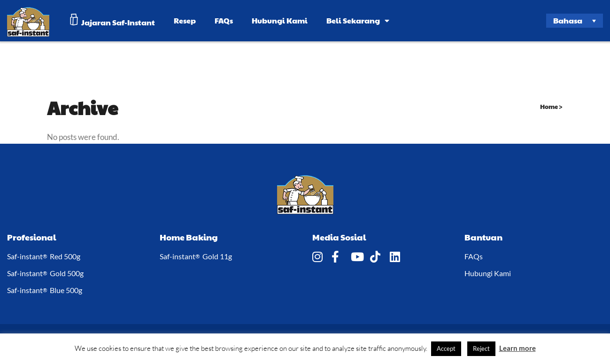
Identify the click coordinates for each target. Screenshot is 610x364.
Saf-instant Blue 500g (45, 290)
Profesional (32, 237)
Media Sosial (339, 237)
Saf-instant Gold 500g (45, 273)
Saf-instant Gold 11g (196, 256)
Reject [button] (481, 349)
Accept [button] (446, 349)
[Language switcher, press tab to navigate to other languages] (575, 21)
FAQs (224, 20)
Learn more (517, 348)
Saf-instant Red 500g (44, 256)
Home (549, 107)
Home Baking (189, 237)
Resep (185, 20)
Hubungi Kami (280, 20)
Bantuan (483, 237)
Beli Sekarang (358, 20)
